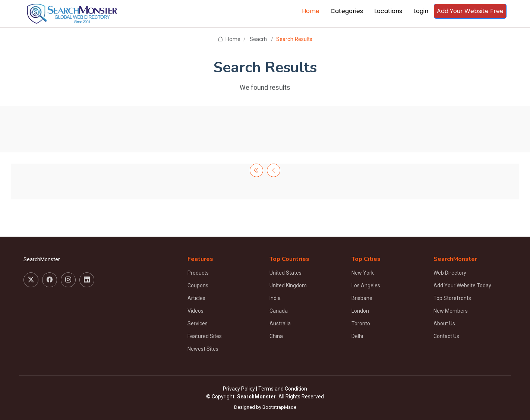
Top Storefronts (452, 298)
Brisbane (362, 298)
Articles (196, 298)
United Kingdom (288, 285)
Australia (280, 323)
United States (285, 273)
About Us (444, 323)
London (360, 311)
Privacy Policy (239, 389)
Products (198, 273)
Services (198, 323)
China (276, 336)
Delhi (357, 336)
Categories (347, 11)
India (275, 298)
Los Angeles (366, 285)
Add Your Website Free (470, 11)
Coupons (198, 285)
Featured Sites (205, 336)
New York (363, 273)
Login (421, 11)
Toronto (361, 323)
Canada (279, 311)
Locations (388, 11)
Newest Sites (203, 349)
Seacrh (258, 39)
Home (311, 11)
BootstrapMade (279, 407)
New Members (451, 311)
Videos (195, 311)
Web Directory (450, 273)
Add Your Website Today (462, 285)
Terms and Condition (283, 389)
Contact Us (446, 336)
